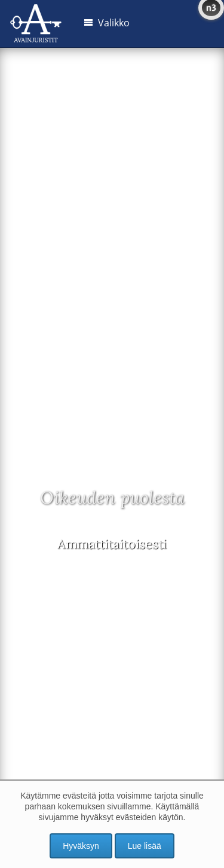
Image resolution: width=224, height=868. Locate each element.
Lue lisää (145, 846)
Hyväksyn (81, 846)
